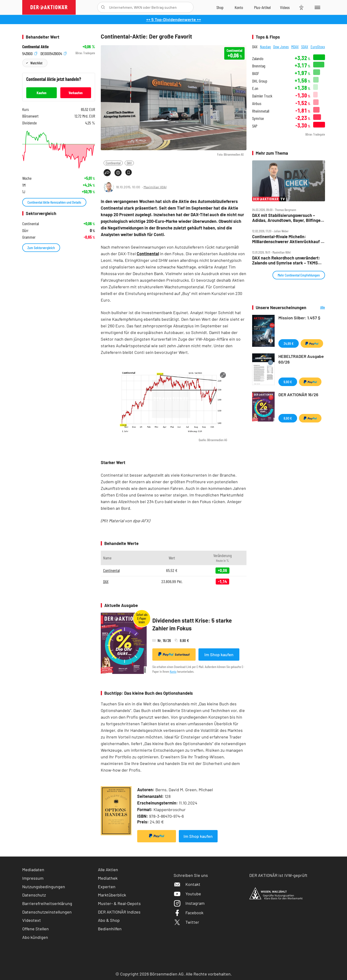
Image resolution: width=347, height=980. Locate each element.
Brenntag (259, 66)
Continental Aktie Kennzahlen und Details (54, 202)
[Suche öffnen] (103, 7)
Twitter (186, 922)
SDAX (305, 47)
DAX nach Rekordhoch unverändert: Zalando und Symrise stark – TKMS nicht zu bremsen (286, 260)
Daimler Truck (262, 96)
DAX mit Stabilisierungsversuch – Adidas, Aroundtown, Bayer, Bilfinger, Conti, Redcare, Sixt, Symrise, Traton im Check (288, 218)
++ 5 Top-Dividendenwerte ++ (174, 19)
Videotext (32, 920)
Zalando (258, 59)
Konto (173, 671)
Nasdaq (265, 47)
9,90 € (288, 382)
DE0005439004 (53, 53)
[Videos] (285, 7)
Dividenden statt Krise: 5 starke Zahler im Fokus (192, 624)
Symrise (258, 118)
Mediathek (108, 878)
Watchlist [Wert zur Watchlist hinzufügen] (36, 63)
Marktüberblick (112, 895)
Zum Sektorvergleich (41, 248)
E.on (255, 88)
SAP (255, 126)
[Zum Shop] (220, 7)
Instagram (189, 903)
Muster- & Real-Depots (119, 903)
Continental (113, 163)
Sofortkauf (174, 654)
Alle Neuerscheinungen (317, 308)
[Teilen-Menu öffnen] (107, 173)
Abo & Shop (109, 920)
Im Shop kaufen (219, 655)
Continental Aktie (35, 47)
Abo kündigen (35, 937)
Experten (107, 887)
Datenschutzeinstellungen (47, 912)
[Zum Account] (239, 7)
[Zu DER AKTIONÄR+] (262, 7)
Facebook (189, 913)
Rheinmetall (261, 111)
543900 (30, 53)
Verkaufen (76, 93)
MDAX (295, 47)
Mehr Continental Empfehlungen (299, 275)
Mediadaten (33, 870)
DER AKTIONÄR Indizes (119, 912)
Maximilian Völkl (155, 187)
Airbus (257, 103)
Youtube (187, 894)
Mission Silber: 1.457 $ (299, 318)
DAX (129, 163)
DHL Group (260, 81)
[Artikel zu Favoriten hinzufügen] (129, 172)
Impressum (33, 878)
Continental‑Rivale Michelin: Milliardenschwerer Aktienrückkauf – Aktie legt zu (288, 239)
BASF (256, 73)
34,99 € (289, 343)
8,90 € (288, 418)
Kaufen (42, 93)
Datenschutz (34, 895)
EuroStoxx (318, 47)
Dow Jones (281, 47)
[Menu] (317, 7)
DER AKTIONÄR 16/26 (298, 395)
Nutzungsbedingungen (44, 887)
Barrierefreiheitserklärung (47, 903)
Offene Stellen (35, 929)
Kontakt (187, 884)
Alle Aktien (108, 870)
